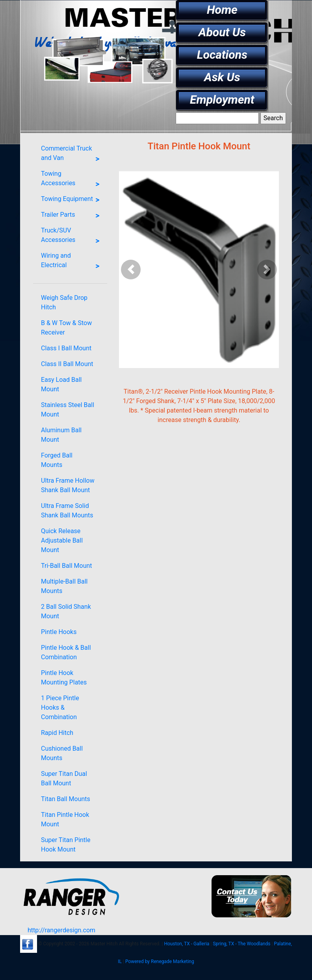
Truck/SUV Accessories (72, 237)
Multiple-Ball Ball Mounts (64, 586)
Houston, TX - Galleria (187, 944)
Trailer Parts (72, 216)
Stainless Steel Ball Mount (68, 410)
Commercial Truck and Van (72, 155)
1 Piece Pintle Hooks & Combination (60, 708)
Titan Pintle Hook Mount (65, 819)
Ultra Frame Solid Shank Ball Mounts (67, 510)
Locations (222, 55)
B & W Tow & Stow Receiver (66, 328)
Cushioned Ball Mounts (62, 753)
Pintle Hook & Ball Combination (66, 652)
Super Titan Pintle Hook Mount (66, 845)
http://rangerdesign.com (61, 930)
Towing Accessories (72, 180)
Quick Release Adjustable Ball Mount (62, 540)
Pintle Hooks (59, 632)
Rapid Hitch (57, 733)
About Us (222, 32)
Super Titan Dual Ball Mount (64, 778)
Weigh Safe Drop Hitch (64, 302)
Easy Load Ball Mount (61, 384)
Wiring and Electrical (72, 262)
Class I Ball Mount (66, 348)
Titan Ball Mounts (66, 799)
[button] (131, 270)
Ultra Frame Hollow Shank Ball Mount (68, 485)
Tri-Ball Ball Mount (67, 566)
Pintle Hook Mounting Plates (64, 678)
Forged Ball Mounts (57, 460)
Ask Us (222, 77)
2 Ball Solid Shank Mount (66, 611)
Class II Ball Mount (67, 364)
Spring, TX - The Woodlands (241, 944)
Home (222, 10)
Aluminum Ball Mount (61, 435)
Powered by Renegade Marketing (160, 961)
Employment (222, 99)
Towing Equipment (72, 200)
